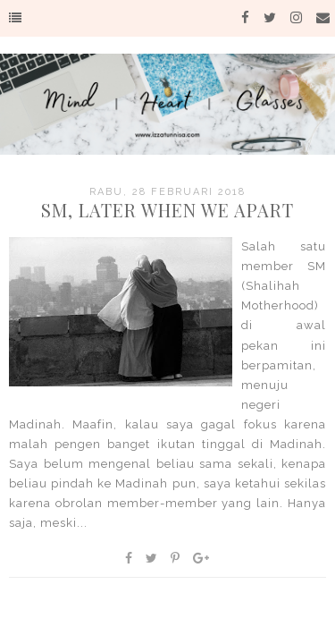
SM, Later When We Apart (167, 210)
